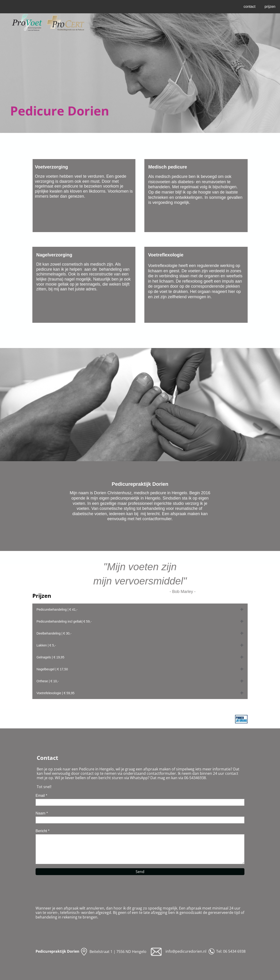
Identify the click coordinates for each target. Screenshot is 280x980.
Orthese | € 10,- (48, 681)
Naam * (42, 813)
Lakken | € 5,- (46, 645)
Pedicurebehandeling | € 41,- (57, 609)
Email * (41, 796)
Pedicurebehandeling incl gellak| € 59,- (64, 621)
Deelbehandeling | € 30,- (54, 633)
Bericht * (42, 831)
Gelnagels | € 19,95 (50, 657)
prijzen (270, 7)
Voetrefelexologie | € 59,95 (56, 693)
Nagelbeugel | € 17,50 (52, 669)
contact (249, 7)
